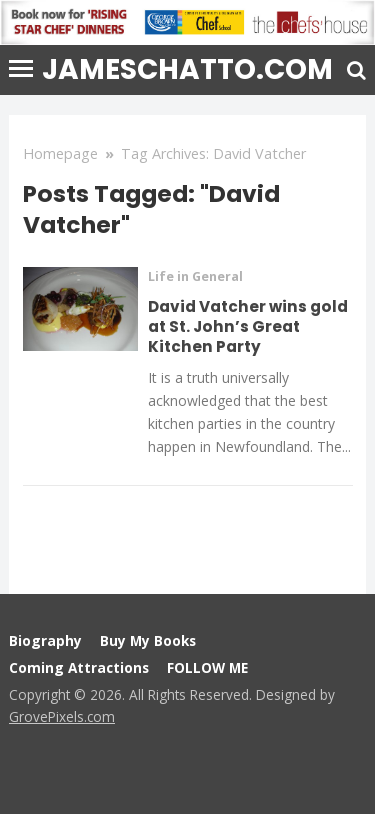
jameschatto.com (187, 69)
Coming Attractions (79, 667)
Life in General (195, 276)
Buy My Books (148, 640)
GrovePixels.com (62, 716)
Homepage (60, 153)
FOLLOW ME (207, 667)
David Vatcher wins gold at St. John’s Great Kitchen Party (248, 326)
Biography (45, 640)
